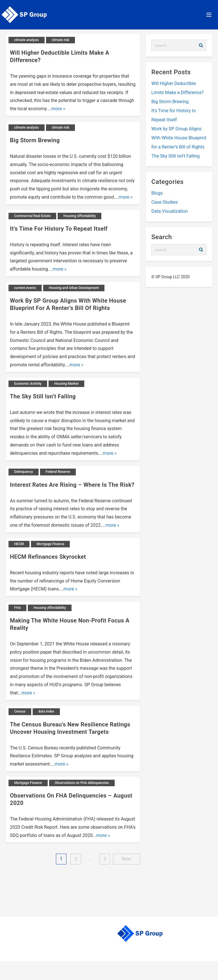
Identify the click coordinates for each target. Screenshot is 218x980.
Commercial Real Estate (32, 216)
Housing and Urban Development (74, 288)
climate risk (60, 40)
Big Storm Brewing (35, 140)
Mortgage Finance (51, 544)
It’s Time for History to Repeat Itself (59, 229)
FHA (17, 608)
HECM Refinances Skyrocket (48, 557)
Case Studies (164, 202)
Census (20, 711)
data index (46, 711)
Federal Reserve (58, 472)
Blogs (157, 193)
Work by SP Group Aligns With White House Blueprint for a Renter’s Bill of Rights (179, 138)
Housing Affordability (79, 216)
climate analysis (27, 40)
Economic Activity (28, 384)
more (57, 109)
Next (126, 859)
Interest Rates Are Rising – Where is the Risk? (72, 485)
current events (25, 288)
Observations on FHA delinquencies (82, 783)
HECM (19, 544)
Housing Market (66, 384)
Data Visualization (169, 211)
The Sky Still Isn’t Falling (43, 396)
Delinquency (24, 472)
